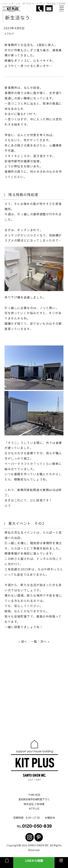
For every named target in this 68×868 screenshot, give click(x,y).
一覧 (34, 641)
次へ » (45, 641)
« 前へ (23, 641)
